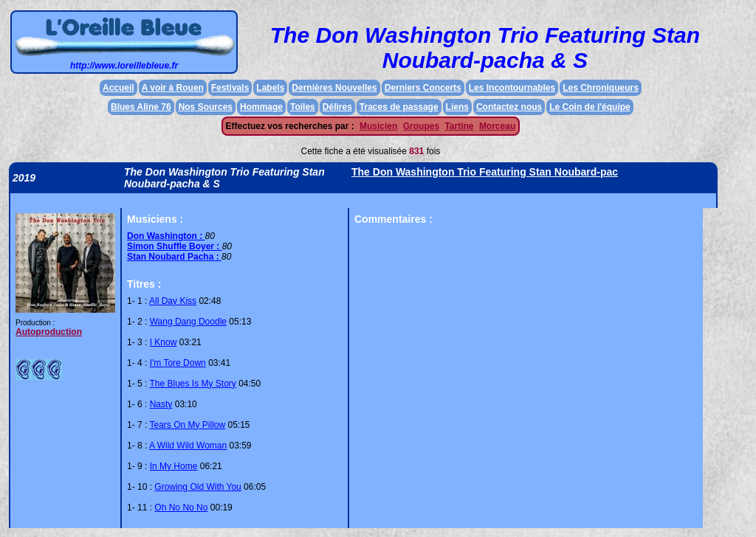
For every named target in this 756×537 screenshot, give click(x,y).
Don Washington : (166, 236)
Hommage (261, 107)
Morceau (497, 126)
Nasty (161, 404)
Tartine (459, 126)
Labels (270, 88)
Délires (337, 107)
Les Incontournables (512, 88)
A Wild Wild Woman (188, 446)
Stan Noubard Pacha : (174, 257)
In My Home (174, 466)
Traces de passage (399, 107)
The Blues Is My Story (192, 384)
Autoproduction (49, 332)
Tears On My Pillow (187, 425)
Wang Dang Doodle (188, 322)
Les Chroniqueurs (601, 88)
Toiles (303, 107)
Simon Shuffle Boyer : (175, 246)
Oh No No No (181, 507)
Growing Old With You (197, 487)
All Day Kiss (173, 301)
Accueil (118, 88)
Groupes (421, 126)
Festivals (230, 88)
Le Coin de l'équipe (590, 107)
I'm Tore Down (178, 363)
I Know (164, 342)
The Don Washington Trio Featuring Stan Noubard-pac (485, 172)
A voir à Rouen (173, 88)
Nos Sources (206, 107)
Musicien (378, 126)
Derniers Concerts (423, 88)
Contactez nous (509, 107)
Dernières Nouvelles (334, 88)
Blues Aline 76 (141, 107)
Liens (457, 107)
